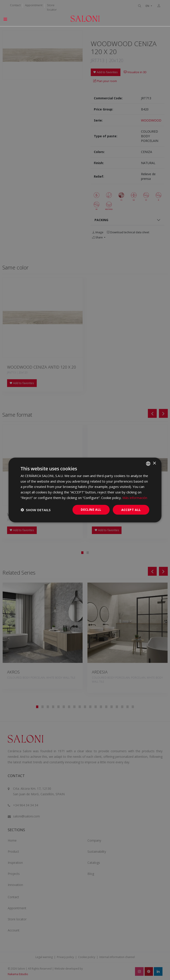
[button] (36, 510)
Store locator (52, 7)
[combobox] (148, 463)
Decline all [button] (91, 509)
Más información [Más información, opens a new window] (135, 497)
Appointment (34, 5)
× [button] (154, 463)
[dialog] (85, 490)
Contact (15, 5)
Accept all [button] (131, 510)
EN (148, 6)
